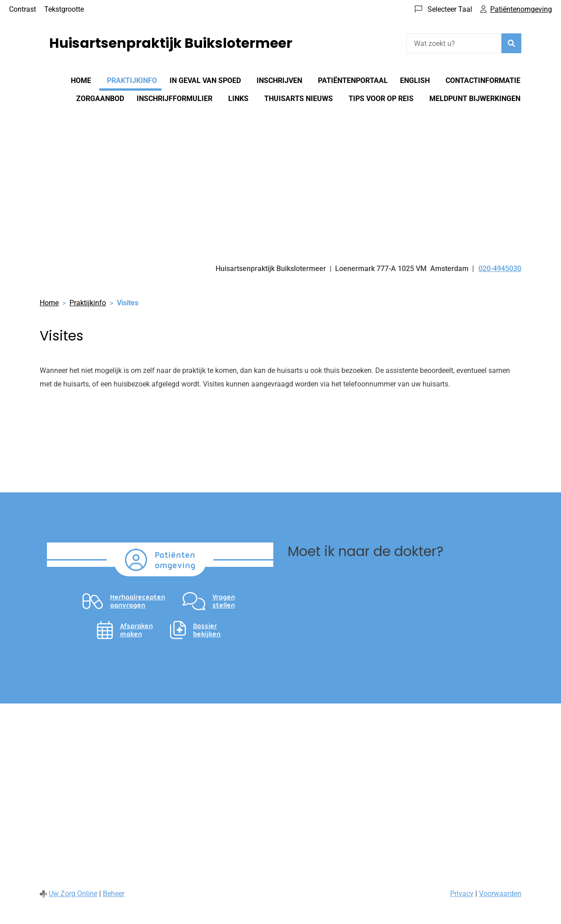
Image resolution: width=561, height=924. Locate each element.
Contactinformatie (483, 80)
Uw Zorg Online (73, 894)
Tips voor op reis (381, 99)
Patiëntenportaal (353, 80)
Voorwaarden (500, 894)
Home (81, 80)
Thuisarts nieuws (299, 99)
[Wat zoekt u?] (454, 43)
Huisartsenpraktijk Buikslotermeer (171, 43)
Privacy (462, 894)
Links (238, 99)
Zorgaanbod (100, 99)
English (415, 80)
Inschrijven (279, 80)
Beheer (114, 894)
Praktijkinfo (132, 80)
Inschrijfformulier (175, 99)
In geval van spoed (205, 80)
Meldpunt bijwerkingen (475, 99)
